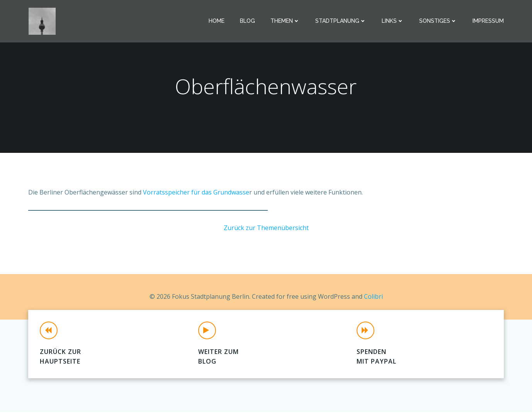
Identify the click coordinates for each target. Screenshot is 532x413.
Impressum (489, 21)
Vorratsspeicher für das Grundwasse (196, 193)
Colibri (373, 297)
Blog (248, 21)
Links (393, 21)
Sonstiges (439, 21)
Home (217, 21)
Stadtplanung (341, 21)
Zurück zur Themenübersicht (266, 229)
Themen (286, 21)
